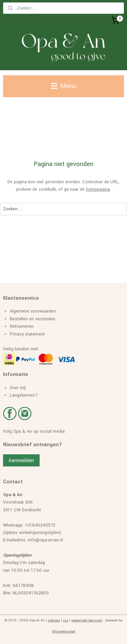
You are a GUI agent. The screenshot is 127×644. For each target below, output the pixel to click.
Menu (64, 86)
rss (66, 620)
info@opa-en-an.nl (45, 540)
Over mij (18, 388)
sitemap (54, 620)
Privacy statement (27, 334)
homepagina (98, 190)
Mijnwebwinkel (64, 632)
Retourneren (22, 326)
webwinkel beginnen (87, 620)
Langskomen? (24, 395)
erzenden (46, 319)
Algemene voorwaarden (33, 311)
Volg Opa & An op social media (34, 431)
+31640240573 (40, 525)
